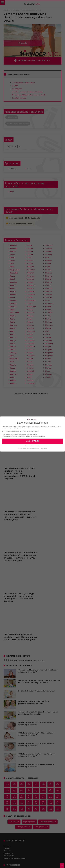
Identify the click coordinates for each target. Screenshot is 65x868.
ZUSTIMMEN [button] (32, 441)
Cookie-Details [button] (22, 449)
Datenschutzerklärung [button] (34, 449)
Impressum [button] (44, 449)
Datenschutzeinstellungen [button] (32, 446)
